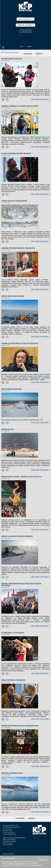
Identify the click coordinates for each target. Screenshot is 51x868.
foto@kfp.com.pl (12, 834)
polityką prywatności (15, 864)
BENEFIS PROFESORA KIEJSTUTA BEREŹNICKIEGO (20, 726)
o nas (21, 46)
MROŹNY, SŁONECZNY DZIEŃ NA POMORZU (17, 536)
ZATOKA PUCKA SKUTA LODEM (13, 296)
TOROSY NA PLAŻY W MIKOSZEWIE (14, 201)
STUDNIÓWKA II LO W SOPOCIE (13, 633)
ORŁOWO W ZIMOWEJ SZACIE (12, 773)
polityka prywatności (8, 854)
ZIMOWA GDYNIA (7, 429)
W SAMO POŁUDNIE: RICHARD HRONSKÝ (16, 153)
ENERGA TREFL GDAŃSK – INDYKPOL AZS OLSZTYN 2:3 (22, 477)
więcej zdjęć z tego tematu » (40, 99)
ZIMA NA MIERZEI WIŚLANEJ (12, 389)
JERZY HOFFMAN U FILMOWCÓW (13, 680)
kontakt (29, 46)
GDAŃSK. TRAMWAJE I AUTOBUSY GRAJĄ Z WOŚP (20, 106)
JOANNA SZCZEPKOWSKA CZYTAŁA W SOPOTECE (20, 343)
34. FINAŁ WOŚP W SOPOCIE (12, 59)
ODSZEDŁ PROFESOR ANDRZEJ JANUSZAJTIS (18, 248)
